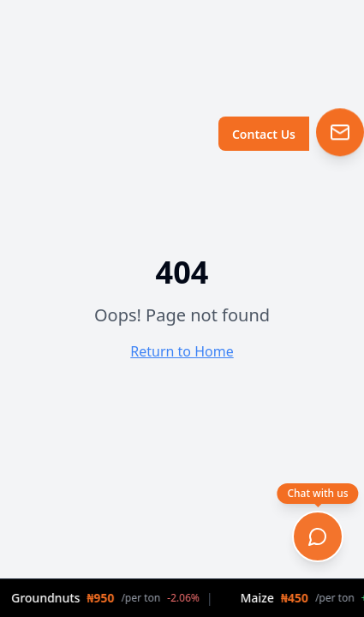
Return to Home (182, 351)
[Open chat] (318, 536)
